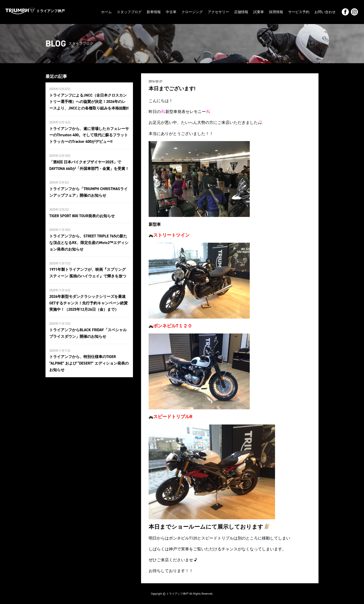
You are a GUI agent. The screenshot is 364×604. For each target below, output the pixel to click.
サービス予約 (299, 12)
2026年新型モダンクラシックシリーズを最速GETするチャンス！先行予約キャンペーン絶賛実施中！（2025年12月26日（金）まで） (88, 294)
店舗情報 (241, 12)
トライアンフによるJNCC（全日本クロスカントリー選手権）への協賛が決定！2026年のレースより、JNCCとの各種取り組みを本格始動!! (89, 100)
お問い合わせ (325, 12)
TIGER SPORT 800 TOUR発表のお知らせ (81, 210)
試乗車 (259, 12)
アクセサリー (218, 12)
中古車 (171, 12)
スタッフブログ (129, 12)
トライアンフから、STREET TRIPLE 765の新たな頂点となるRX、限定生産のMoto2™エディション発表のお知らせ (88, 236)
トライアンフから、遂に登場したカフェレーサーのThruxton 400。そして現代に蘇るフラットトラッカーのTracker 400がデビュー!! (88, 132)
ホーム (106, 12)
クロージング (192, 12)
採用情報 (276, 12)
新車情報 (154, 12)
